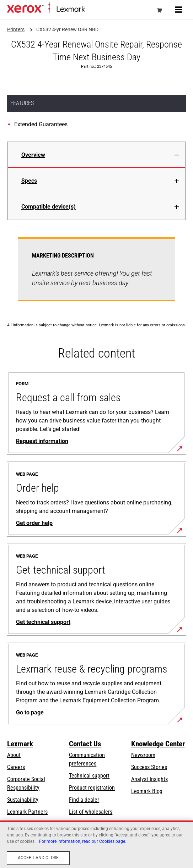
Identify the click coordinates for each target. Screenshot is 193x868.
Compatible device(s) (49, 207)
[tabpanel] (96, 273)
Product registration (92, 788)
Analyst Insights (149, 779)
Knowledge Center (158, 744)
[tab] (96, 155)
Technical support (89, 776)
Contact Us (85, 744)
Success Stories (149, 767)
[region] (96, 844)
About (14, 755)
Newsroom (143, 755)
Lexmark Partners (27, 812)
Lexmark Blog (147, 791)
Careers (16, 767)
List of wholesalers (91, 812)
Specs (29, 181)
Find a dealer (84, 800)
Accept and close (38, 858)
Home (90, 9)
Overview (33, 155)
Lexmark (20, 744)
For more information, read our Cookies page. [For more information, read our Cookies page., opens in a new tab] (83, 841)
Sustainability (23, 800)
